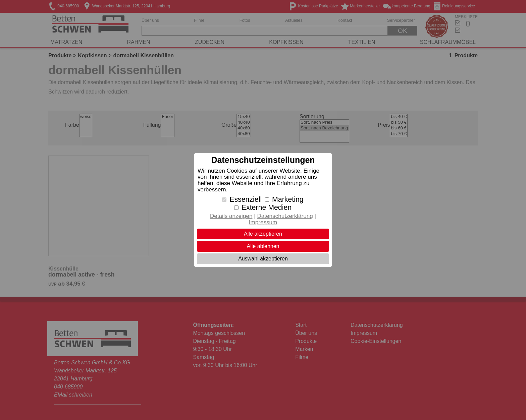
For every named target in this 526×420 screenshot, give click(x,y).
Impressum (263, 222)
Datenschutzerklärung (285, 216)
